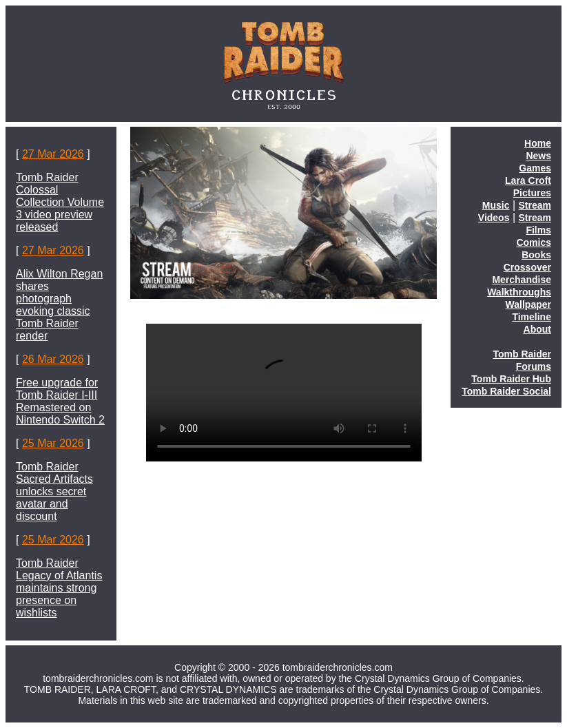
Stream (535, 205)
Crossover (527, 267)
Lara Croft (528, 180)
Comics (534, 242)
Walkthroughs (519, 292)
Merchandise (522, 280)
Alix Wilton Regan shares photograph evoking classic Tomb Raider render (59, 305)
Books (536, 255)
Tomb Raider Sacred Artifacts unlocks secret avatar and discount (54, 491)
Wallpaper (528, 304)
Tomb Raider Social (506, 391)
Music (496, 205)
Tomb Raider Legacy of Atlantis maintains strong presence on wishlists (59, 588)
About (537, 329)
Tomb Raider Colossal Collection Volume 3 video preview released (60, 202)
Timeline (532, 317)
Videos (494, 218)
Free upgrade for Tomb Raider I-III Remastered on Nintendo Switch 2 (60, 401)
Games (535, 168)
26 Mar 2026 (53, 359)
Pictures (532, 193)
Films (538, 230)
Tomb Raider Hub (511, 379)
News (538, 156)
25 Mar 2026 (53, 443)
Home (538, 143)
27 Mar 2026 (53, 154)
